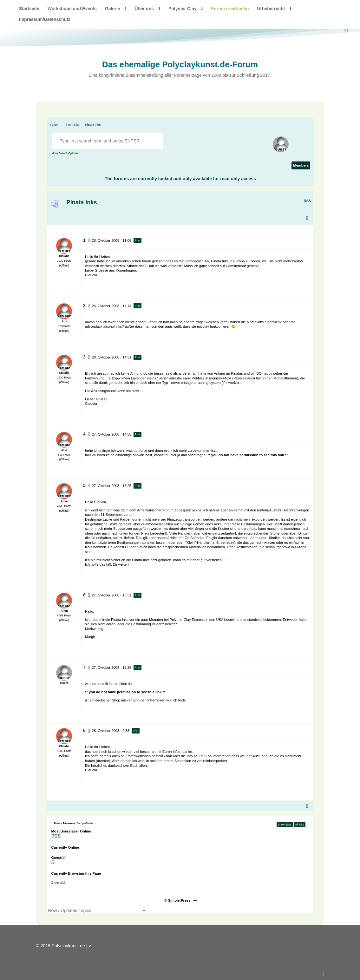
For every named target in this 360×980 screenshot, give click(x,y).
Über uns (144, 9)
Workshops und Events (72, 9)
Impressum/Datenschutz (45, 20)
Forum (54, 125)
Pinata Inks (93, 125)
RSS (307, 201)
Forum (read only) (230, 9)
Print (137, 240)
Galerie (112, 9)
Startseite (29, 9)
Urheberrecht (271, 9)
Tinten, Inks (72, 125)
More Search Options (65, 153)
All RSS (300, 825)
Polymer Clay (183, 9)
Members (301, 165)
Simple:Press (179, 900)
